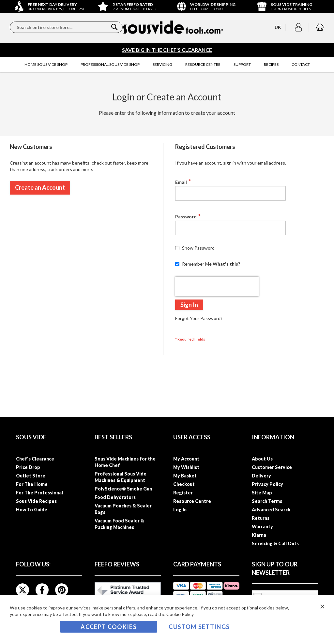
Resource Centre (192, 501)
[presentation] (217, 286)
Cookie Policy (180, 614)
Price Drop (28, 467)
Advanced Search (271, 510)
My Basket (185, 476)
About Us (262, 459)
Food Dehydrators (115, 497)
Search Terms (267, 501)
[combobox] (66, 27)
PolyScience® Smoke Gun (123, 489)
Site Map (262, 493)
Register (183, 493)
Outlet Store (31, 476)
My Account (186, 459)
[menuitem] (46, 65)
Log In (180, 510)
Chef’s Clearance (35, 459)
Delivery (261, 476)
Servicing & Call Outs (275, 543)
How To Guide (32, 510)
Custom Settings (199, 627)
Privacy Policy (267, 484)
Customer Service (272, 467)
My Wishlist (186, 467)
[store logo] (173, 27)
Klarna (259, 535)
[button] (299, 27)
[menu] (167, 65)
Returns (261, 518)
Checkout (184, 484)
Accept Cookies (109, 627)
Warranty (262, 527)
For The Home (32, 484)
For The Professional (39, 493)
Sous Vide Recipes (36, 501)
